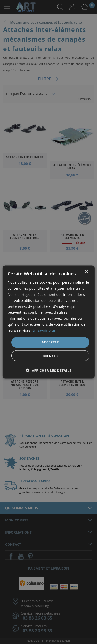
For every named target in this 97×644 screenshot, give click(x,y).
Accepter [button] (50, 342)
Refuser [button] (50, 355)
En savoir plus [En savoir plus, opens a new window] (44, 330)
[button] (48, 370)
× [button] (86, 272)
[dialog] (48, 322)
